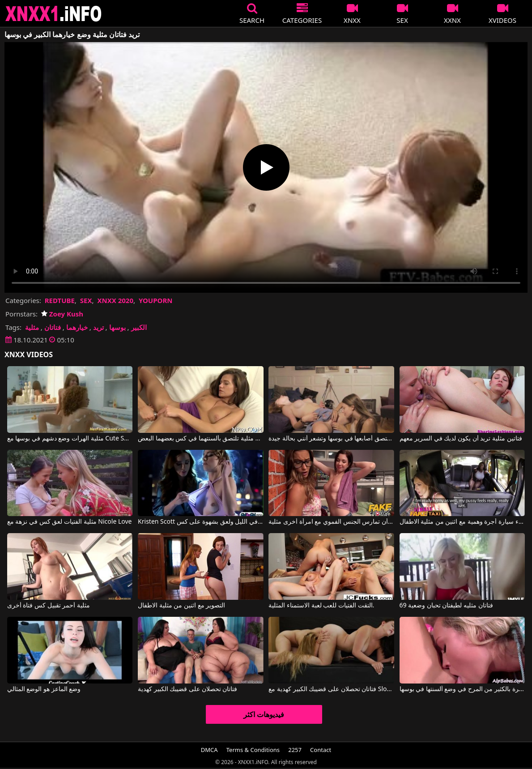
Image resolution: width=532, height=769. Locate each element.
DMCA (209, 750)
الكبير (139, 327)
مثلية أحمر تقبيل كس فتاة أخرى (49, 606)
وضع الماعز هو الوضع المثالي (44, 689)
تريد (98, 327)
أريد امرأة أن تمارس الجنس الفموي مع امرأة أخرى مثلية (331, 522)
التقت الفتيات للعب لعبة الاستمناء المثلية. (321, 606)
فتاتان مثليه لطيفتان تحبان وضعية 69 (446, 606)
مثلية (32, 327)
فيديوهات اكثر (264, 714)
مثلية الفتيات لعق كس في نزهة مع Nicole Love (70, 522)
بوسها (117, 327)
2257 (295, 750)
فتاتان (53, 327)
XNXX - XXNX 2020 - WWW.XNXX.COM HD (54, 14)
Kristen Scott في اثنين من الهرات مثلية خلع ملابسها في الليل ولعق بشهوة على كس (201, 522)
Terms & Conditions (253, 750)
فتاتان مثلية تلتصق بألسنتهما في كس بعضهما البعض (201, 439)
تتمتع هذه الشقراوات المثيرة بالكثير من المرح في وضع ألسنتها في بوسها (462, 689)
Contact (321, 750)
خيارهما (77, 327)
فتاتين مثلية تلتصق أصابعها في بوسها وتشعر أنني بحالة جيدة (331, 439)
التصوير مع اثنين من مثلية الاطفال (181, 606)
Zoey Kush (62, 314)
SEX (86, 300)
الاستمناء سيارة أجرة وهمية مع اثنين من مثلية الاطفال (462, 522)
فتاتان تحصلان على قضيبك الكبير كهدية (187, 689)
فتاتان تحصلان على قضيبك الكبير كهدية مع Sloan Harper (331, 689)
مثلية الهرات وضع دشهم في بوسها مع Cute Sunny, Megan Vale (70, 439)
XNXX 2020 (115, 300)
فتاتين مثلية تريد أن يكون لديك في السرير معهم (461, 439)
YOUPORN (156, 300)
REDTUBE (60, 300)
